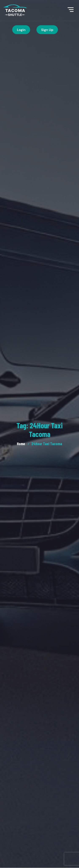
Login (21, 30)
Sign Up (47, 30)
